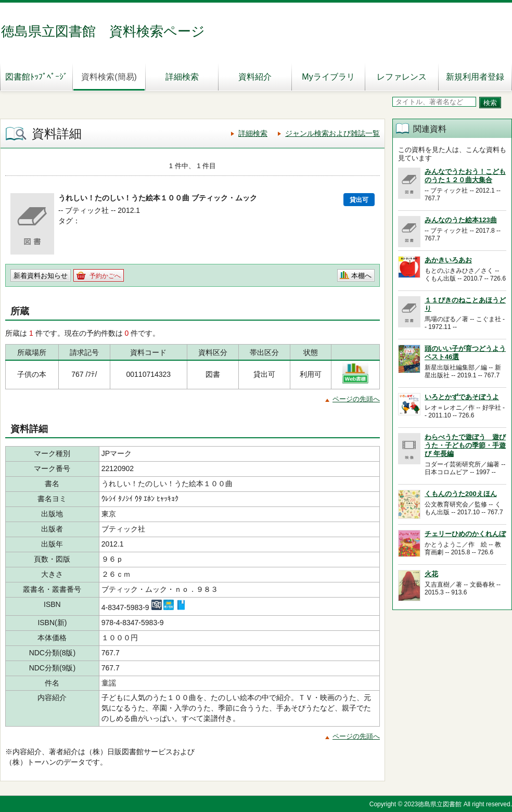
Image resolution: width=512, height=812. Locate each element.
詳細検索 (182, 77)
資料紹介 (255, 77)
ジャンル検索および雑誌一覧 (332, 133)
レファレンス (402, 77)
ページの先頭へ (356, 399)
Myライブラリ (328, 77)
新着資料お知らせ (41, 276)
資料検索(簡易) (109, 77)
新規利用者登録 (475, 77)
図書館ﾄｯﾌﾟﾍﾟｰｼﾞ (36, 77)
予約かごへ (105, 276)
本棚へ (361, 276)
